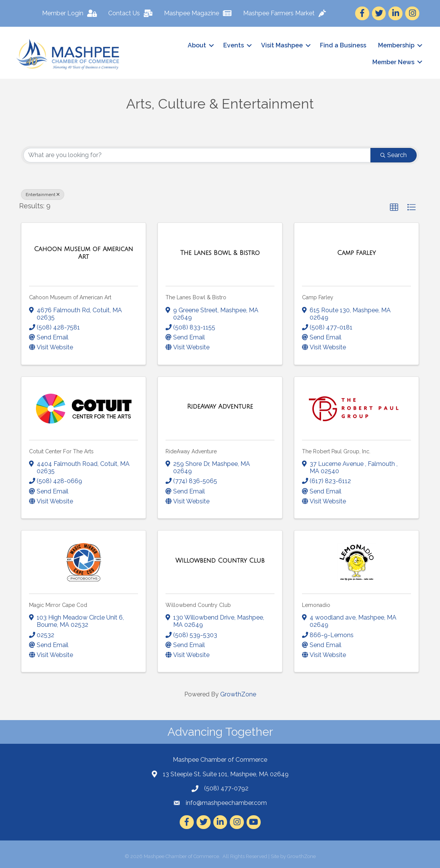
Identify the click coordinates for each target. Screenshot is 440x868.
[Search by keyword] (197, 155)
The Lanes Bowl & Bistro (196, 297)
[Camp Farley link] (356, 253)
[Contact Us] (132, 13)
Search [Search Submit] (394, 155)
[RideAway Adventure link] (220, 407)
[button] (394, 207)
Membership (395, 45)
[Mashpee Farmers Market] (286, 13)
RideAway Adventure (191, 451)
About (196, 45)
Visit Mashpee (281, 45)
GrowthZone (238, 694)
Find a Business (342, 45)
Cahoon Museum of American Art (70, 297)
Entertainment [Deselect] (43, 194)
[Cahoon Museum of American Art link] (84, 253)
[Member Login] (71, 13)
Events (233, 45)
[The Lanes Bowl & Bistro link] (220, 253)
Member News (393, 62)
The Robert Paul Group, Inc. (336, 451)
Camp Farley (318, 297)
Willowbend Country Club (198, 605)
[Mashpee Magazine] (199, 13)
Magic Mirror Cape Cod (58, 605)
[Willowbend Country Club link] (220, 560)
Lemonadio (316, 605)
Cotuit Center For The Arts (61, 451)
